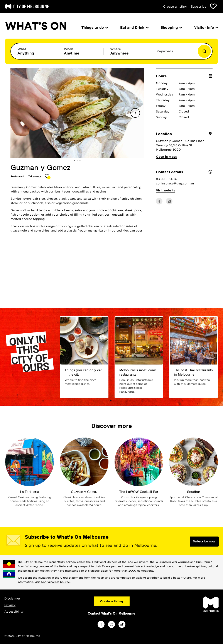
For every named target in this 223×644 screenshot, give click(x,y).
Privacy (10, 605)
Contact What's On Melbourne (111, 613)
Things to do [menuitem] (95, 27)
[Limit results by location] (127, 51)
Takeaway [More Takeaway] (35, 176)
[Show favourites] (213, 6)
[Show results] (204, 51)
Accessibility (14, 612)
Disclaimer (12, 599)
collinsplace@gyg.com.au (175, 183)
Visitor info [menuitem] (206, 27)
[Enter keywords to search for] (173, 53)
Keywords (165, 51)
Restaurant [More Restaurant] (17, 176)
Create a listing (175, 7)
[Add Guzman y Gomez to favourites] (48, 177)
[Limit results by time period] (80, 51)
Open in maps (166, 157)
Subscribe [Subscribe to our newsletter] (199, 7)
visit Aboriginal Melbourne (52, 582)
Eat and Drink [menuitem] (134, 27)
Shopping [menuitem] (171, 27)
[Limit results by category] (34, 51)
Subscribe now (204, 541)
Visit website (166, 190)
